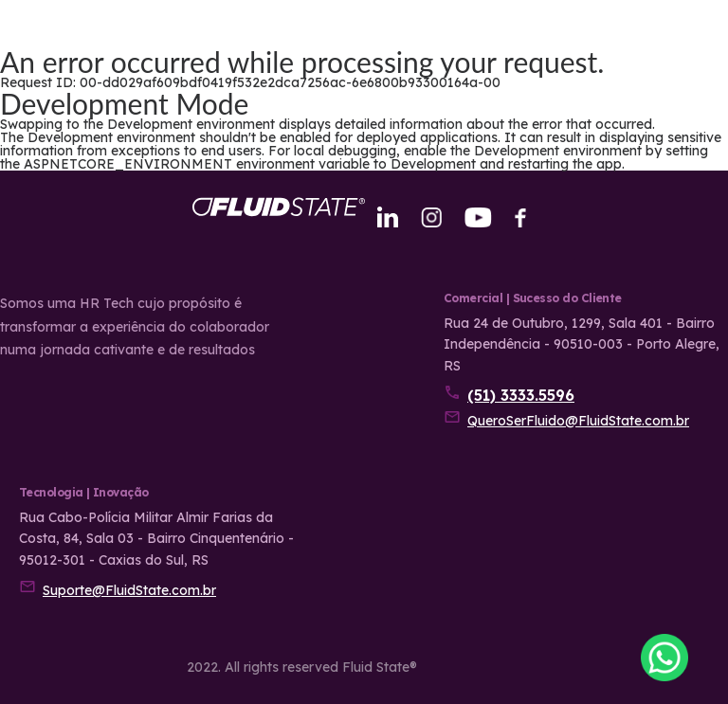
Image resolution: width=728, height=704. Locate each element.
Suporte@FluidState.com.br (129, 590)
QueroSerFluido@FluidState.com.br (578, 421)
